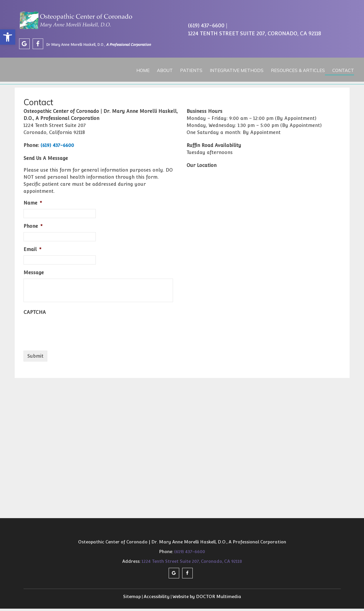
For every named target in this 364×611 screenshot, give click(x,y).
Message (34, 275)
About (162, 70)
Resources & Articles (295, 70)
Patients (189, 70)
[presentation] (68, 332)
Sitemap (132, 599)
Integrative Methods (234, 70)
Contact (340, 70)
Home (141, 70)
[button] (8, 37)
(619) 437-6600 (206, 26)
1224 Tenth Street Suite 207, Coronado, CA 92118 (255, 34)
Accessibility (157, 599)
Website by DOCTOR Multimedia (207, 599)
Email (32, 251)
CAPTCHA (35, 314)
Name (33, 205)
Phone (33, 228)
